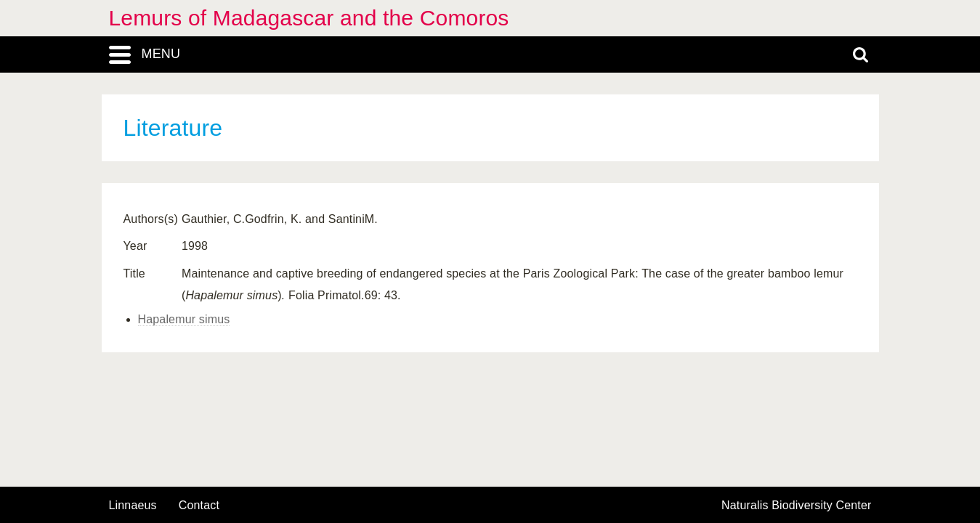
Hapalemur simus (184, 319)
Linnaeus (133, 506)
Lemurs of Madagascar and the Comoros (309, 18)
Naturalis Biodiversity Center (797, 506)
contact (199, 505)
